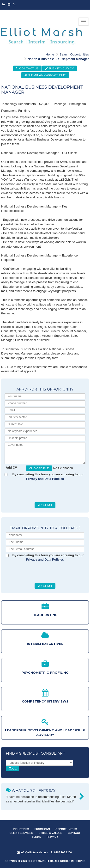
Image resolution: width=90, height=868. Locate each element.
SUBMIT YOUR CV (60, 68)
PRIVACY (52, 837)
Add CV (11, 468)
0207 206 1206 (61, 852)
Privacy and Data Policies (45, 479)
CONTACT (74, 833)
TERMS (37, 837)
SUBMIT (45, 505)
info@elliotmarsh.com (33, 852)
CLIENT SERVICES (21, 833)
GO (13, 768)
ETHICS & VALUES (50, 833)
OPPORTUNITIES (66, 829)
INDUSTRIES (21, 829)
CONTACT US (27, 68)
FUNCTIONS (42, 829)
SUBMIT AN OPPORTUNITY (45, 75)
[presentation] (42, 492)
